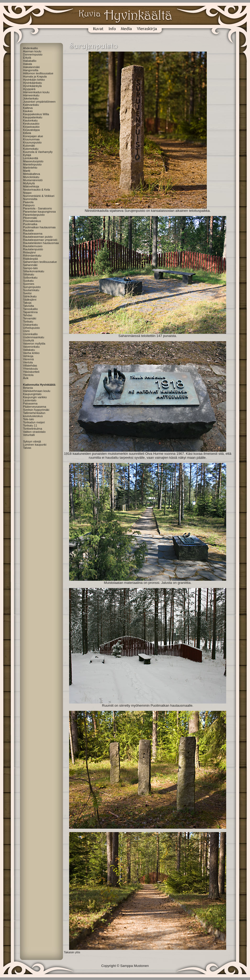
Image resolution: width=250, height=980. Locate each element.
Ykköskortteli (31, 372)
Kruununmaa (31, 139)
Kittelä (27, 133)
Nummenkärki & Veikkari (39, 196)
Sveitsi (27, 293)
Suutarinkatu (31, 290)
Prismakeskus (32, 221)
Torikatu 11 (30, 425)
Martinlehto (30, 168)
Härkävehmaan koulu (37, 391)
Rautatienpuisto (33, 249)
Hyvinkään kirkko (34, 80)
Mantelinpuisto (32, 164)
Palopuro (29, 205)
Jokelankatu (31, 98)
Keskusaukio (31, 124)
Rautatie (28, 230)
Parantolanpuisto (34, 215)
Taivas (27, 448)
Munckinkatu (31, 177)
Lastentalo (30, 400)
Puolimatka (30, 224)
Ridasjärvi (29, 252)
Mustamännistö (33, 180)
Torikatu (28, 322)
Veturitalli (29, 435)
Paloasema (30, 403)
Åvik (26, 378)
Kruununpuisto (32, 142)
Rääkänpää (30, 259)
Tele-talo (29, 419)
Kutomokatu (31, 149)
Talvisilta (29, 306)
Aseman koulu (32, 51)
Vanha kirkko (31, 353)
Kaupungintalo (32, 394)
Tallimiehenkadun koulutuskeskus (34, 414)
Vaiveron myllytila (34, 344)
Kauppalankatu (33, 117)
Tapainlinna (30, 312)
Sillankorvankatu (34, 271)
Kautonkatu (30, 120)
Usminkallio (30, 334)
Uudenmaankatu (34, 337)
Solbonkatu (30, 278)
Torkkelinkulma (33, 429)
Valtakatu (29, 350)
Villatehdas (30, 366)
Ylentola (28, 375)
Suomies (29, 284)
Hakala (27, 64)
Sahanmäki (30, 265)
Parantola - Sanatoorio (37, 208)
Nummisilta (30, 199)
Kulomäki (29, 146)
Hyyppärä (29, 89)
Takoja (27, 303)
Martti (27, 171)
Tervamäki (30, 318)
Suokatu (28, 281)
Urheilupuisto (31, 328)
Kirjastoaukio (31, 127)
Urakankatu (30, 325)
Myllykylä (29, 183)
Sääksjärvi (30, 300)
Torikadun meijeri (34, 422)
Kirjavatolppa (31, 130)
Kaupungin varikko (35, 397)
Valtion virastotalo (34, 432)
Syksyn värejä (32, 441)
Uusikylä (29, 340)
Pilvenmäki (30, 218)
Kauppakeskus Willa (36, 114)
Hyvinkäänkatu (32, 83)
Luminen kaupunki (35, 445)
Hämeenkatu (31, 95)
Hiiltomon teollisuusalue (38, 73)
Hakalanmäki (31, 67)
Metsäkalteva (32, 174)
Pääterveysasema (35, 407)
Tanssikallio (30, 309)
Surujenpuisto (32, 287)
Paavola (28, 202)
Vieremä (28, 359)
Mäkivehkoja (31, 186)
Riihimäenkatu (32, 256)
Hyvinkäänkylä (32, 86)
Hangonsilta (31, 70)
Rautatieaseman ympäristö (40, 240)
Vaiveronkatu (31, 347)
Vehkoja (28, 356)
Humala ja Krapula (35, 76)
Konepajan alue (33, 136)
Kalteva (28, 108)
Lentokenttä (31, 158)
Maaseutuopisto (33, 161)
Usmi (26, 331)
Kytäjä (27, 155)
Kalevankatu (31, 105)
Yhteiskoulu (30, 369)
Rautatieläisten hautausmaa (41, 243)
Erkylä (27, 58)
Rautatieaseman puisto (38, 237)
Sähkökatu (30, 296)
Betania (28, 388)
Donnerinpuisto (33, 54)
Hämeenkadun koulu (36, 92)
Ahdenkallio (30, 48)
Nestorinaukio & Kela (37, 190)
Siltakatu (29, 274)
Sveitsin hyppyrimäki (36, 410)
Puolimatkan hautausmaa (39, 227)
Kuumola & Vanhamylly (38, 152)
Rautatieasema (33, 234)
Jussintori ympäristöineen (39, 102)
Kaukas (28, 111)
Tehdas (28, 315)
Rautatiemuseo (33, 246)
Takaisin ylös (72, 952)
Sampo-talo (30, 268)
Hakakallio (30, 61)
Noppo (27, 193)
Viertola (28, 362)
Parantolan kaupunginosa (39, 212)
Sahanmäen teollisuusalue (40, 262)
